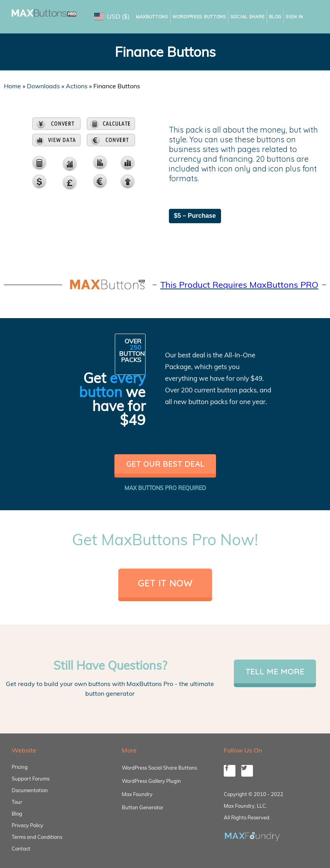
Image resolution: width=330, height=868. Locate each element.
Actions (77, 86)
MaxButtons (152, 17)
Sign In (294, 17)
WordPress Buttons (199, 17)
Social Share (247, 17)
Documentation (30, 790)
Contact (21, 849)
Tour (17, 802)
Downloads (43, 86)
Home (12, 86)
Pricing (20, 767)
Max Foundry (137, 794)
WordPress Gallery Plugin (151, 781)
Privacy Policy (27, 825)
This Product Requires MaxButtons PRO (239, 285)
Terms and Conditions (37, 837)
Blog (275, 17)
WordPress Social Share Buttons (159, 768)
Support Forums (31, 779)
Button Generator (143, 807)
